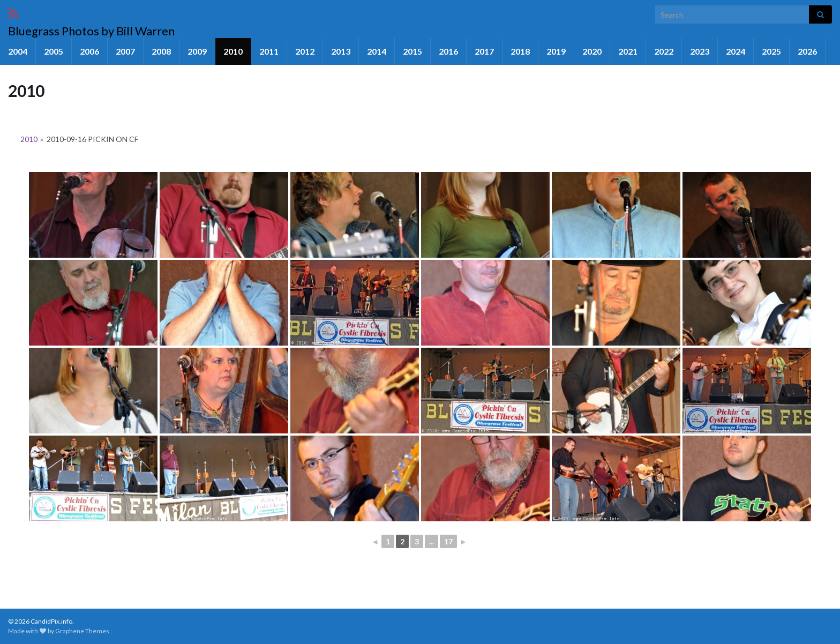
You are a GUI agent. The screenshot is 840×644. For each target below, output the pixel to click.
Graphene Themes (82, 631)
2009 (197, 51)
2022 (664, 51)
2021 (628, 51)
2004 (18, 51)
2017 (484, 51)
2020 (592, 51)
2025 (771, 51)
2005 (54, 51)
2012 (305, 51)
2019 (556, 51)
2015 (412, 51)
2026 (807, 51)
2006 (89, 51)
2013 (341, 51)
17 (448, 541)
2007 (125, 51)
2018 (520, 51)
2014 (377, 51)
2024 (736, 51)
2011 (269, 51)
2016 (448, 51)
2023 (700, 51)
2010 (233, 51)
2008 (161, 51)
